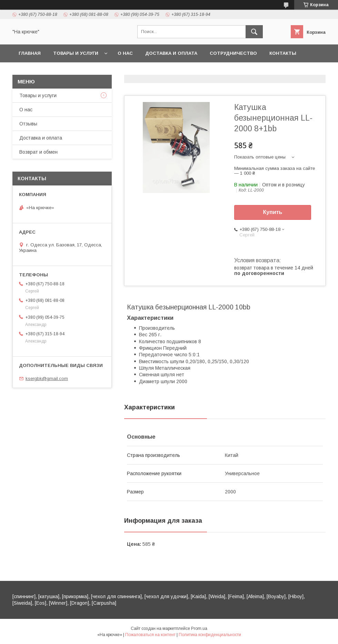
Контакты (283, 53)
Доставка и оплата (171, 53)
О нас (125, 53)
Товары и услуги (76, 53)
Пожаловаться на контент (150, 635)
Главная (30, 53)
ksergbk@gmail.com (47, 379)
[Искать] (254, 32)
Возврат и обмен (38, 152)
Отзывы (28, 124)
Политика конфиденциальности (210, 635)
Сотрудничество (233, 53)
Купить (273, 212)
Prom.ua (199, 628)
